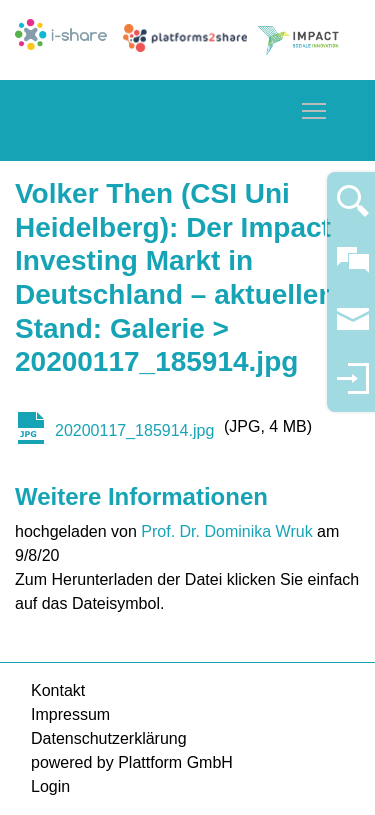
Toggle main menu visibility (315, 107)
